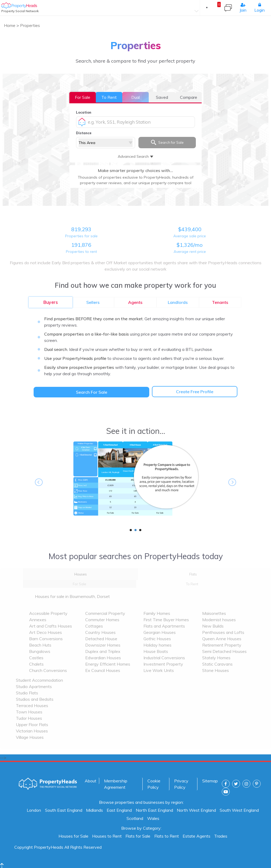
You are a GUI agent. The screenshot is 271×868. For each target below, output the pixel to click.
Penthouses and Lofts (223, 632)
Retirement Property (222, 645)
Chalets (36, 664)
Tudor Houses (29, 718)
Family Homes (157, 613)
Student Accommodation (39, 680)
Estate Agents (197, 836)
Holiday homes (157, 645)
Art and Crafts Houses (51, 626)
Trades (221, 836)
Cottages (94, 626)
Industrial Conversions (164, 658)
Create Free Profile (195, 392)
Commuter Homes (102, 620)
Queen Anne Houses (222, 639)
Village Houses (30, 737)
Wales (153, 818)
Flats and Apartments (164, 626)
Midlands (94, 810)
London (34, 810)
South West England (239, 810)
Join (243, 8)
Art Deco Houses (46, 632)
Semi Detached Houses (224, 651)
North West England (196, 810)
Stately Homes (216, 658)
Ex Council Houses (103, 670)
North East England (154, 810)
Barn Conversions (46, 639)
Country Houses (100, 632)
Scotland (135, 818)
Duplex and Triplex (103, 651)
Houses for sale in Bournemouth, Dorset (72, 596)
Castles (36, 658)
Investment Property (163, 664)
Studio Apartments (34, 686)
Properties (30, 25)
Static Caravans (217, 664)
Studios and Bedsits (35, 699)
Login (259, 8)
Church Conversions (48, 670)
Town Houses (29, 712)
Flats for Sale (138, 836)
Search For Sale (92, 392)
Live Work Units (159, 670)
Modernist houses (219, 620)
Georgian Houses (160, 632)
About (91, 781)
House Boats (156, 651)
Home (10, 25)
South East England (64, 810)
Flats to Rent (167, 836)
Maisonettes (214, 613)
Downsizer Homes (103, 645)
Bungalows (40, 651)
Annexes (38, 620)
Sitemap (210, 781)
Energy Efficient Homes (108, 664)
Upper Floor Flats (32, 725)
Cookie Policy (154, 784)
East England (119, 810)
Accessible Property (48, 613)
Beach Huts (40, 645)
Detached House (101, 639)
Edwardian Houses (103, 658)
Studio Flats (27, 693)
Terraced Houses (32, 705)
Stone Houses (216, 670)
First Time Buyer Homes (166, 620)
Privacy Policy (181, 784)
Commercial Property (105, 613)
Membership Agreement (116, 784)
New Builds (213, 626)
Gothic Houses (157, 639)
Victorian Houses (32, 731)
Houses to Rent (107, 836)
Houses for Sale (73, 836)
